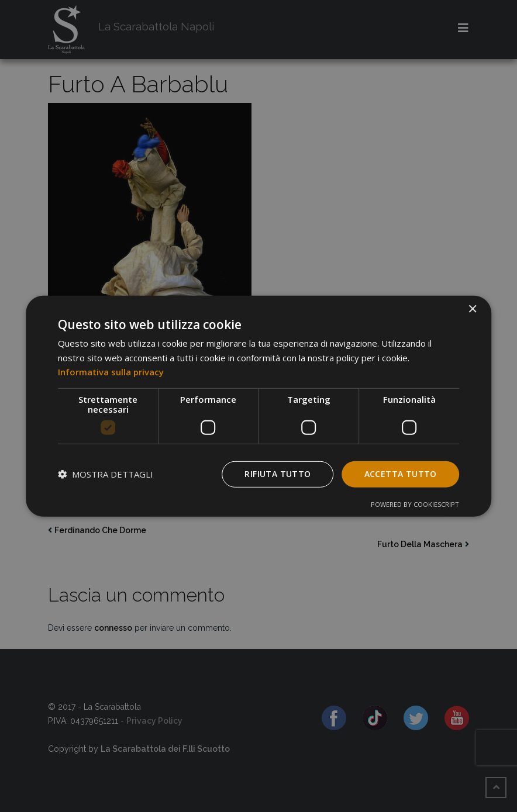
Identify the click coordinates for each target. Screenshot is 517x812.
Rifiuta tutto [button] (278, 474)
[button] (106, 474)
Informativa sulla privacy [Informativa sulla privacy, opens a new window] (111, 372)
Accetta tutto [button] (401, 474)
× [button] (472, 309)
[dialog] (258, 406)
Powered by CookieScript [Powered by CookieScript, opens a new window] (415, 504)
